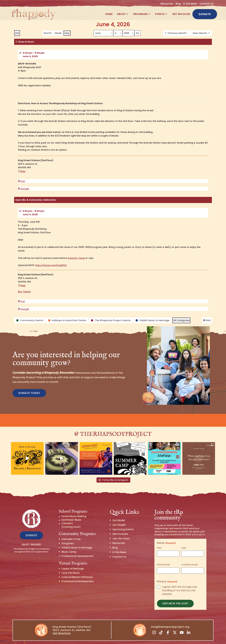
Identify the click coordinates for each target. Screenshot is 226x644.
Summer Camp (77, 258)
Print (207, 321)
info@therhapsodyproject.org (170, 618)
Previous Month (176, 33)
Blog (178, 4)
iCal (21, 181)
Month (48, 33)
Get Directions (62, 624)
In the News (190, 4)
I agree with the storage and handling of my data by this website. (179, 582)
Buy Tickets (24, 292)
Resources (167, 4)
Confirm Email (189, 556)
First (159, 539)
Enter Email (163, 556)
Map (22, 171)
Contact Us (206, 4)
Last (184, 539)
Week (58, 33)
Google (23, 189)
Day (67, 33)
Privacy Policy (145, 638)
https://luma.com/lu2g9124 (51, 265)
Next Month (202, 33)
